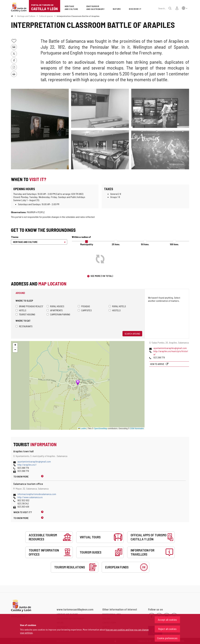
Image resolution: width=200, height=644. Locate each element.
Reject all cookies (167, 629)
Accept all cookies (167, 620)
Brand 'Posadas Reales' (29, 306)
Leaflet (82, 428)
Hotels (21, 310)
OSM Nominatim (137, 428)
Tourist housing (25, 314)
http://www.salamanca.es (30, 497)
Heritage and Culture (26, 16)
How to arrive (157, 364)
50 (145, 244)
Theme (15, 237)
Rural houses (55, 306)
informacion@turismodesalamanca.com (37, 494)
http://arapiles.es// (27, 465)
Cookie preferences (167, 638)
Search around (132, 334)
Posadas (84, 306)
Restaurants (24, 326)
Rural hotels (117, 306)
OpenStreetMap (101, 428)
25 (116, 244)
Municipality (87, 244)
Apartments (55, 310)
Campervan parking (58, 314)
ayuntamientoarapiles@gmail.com (170, 348)
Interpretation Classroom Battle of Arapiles (78, 16)
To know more (21, 476)
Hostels (115, 310)
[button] (185, 8)
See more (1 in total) (102, 276)
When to (23, 512)
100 (174, 244)
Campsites (85, 310)
